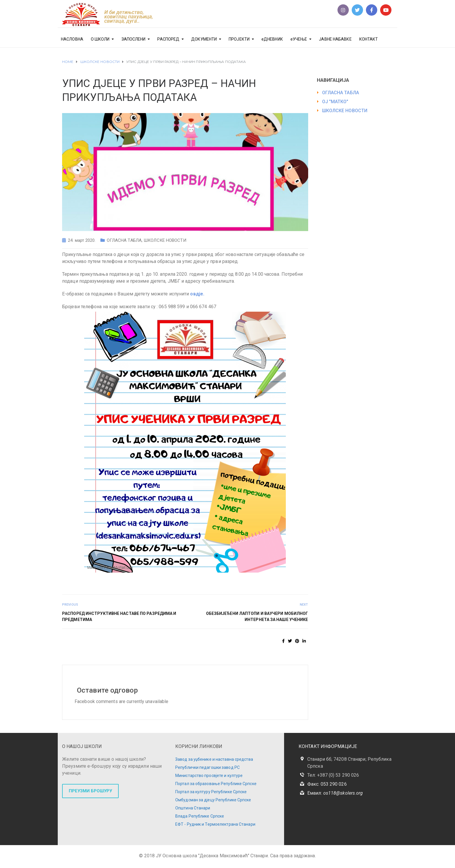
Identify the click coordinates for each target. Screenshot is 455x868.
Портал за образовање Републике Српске (216, 784)
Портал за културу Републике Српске (211, 792)
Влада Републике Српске (200, 816)
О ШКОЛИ (100, 39)
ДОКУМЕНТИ (204, 39)
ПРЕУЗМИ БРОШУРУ (90, 791)
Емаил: (335, 793)
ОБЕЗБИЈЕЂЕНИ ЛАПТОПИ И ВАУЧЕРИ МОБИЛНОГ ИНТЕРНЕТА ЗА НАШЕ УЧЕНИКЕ (257, 617)
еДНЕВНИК (272, 39)
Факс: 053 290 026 (327, 784)
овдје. (197, 294)
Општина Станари (193, 808)
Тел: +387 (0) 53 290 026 (333, 775)
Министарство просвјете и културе (209, 776)
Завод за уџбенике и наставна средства (214, 759)
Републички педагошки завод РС (207, 767)
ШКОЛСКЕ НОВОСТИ (165, 240)
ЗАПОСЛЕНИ (134, 39)
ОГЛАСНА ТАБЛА (124, 240)
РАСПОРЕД (168, 39)
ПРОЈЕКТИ (239, 39)
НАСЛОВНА (72, 39)
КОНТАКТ (369, 39)
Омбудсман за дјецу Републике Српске (213, 800)
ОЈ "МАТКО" (335, 102)
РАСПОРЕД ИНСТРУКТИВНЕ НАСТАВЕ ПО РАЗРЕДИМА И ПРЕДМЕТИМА (119, 617)
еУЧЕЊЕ (299, 39)
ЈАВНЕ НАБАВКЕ (335, 39)
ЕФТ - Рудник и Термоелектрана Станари (215, 824)
